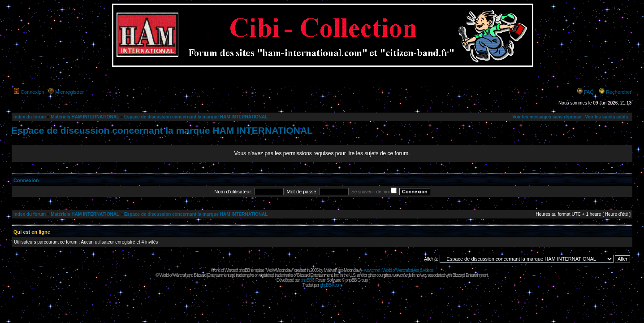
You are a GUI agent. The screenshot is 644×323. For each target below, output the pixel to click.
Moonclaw (352, 270)
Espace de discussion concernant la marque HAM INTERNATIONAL (196, 117)
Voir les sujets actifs (606, 117)
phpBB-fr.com (331, 285)
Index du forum (30, 117)
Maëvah (330, 270)
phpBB (306, 280)
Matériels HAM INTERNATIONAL (85, 117)
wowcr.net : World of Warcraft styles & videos (399, 270)
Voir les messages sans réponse (547, 117)
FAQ (589, 92)
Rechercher (619, 92)
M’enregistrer (69, 92)
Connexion (32, 92)
